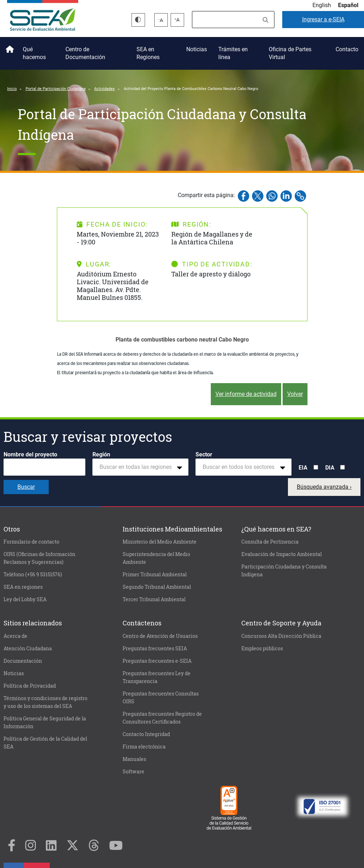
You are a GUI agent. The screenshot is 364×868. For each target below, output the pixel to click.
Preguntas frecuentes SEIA (155, 649)
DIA (330, 468)
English (322, 5)
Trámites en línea (233, 53)
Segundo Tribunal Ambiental (157, 587)
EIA (303, 468)
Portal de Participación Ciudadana (56, 89)
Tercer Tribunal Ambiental (154, 599)
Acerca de (15, 636)
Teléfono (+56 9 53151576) (33, 575)
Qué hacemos (34, 53)
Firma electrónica (144, 747)
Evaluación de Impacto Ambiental (282, 554)
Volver (295, 394)
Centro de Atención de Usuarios (160, 636)
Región (101, 454)
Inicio (9, 47)
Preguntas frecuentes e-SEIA (157, 661)
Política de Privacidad (30, 686)
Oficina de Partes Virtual (290, 53)
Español (348, 5)
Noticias (197, 49)
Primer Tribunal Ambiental (155, 575)
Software (133, 772)
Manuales (134, 759)
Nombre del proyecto (30, 454)
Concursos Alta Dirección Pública (281, 636)
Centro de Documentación (85, 53)
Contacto (347, 49)
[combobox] (140, 467)
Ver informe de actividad (246, 394)
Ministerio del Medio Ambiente (160, 542)
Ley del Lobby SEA (25, 599)
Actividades (105, 89)
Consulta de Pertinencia (270, 542)
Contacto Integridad (146, 734)
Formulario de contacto (31, 542)
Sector (204, 454)
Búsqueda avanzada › (324, 487)
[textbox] (138, 467)
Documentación (23, 661)
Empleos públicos (262, 649)
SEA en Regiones (148, 53)
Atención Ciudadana (28, 649)
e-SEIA (323, 19)
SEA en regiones (23, 587)
